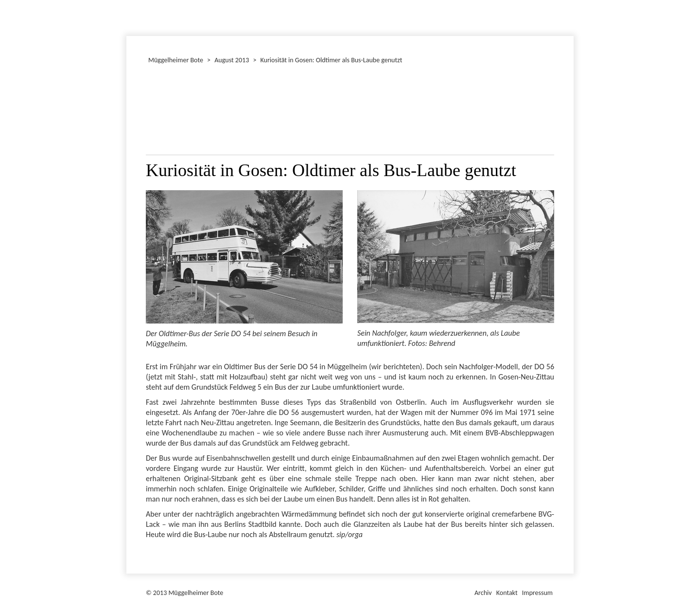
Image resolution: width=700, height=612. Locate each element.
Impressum (537, 593)
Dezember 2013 (131, 17)
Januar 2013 (128, 17)
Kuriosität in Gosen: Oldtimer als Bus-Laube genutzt (332, 60)
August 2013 (232, 60)
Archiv (483, 593)
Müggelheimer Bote (569, 1)
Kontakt (507, 593)
